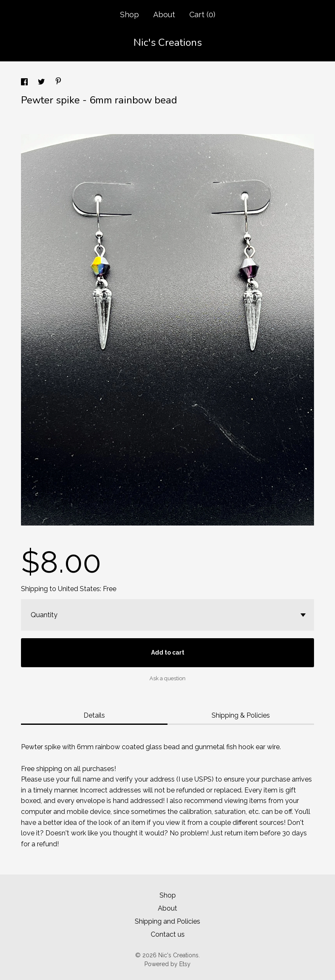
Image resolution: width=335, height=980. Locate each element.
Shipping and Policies (167, 921)
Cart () (202, 15)
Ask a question (167, 678)
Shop (130, 15)
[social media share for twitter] (42, 83)
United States (79, 589)
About (164, 15)
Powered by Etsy (167, 964)
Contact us (168, 934)
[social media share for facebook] (25, 83)
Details (94, 715)
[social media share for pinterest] (58, 82)
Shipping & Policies (241, 715)
